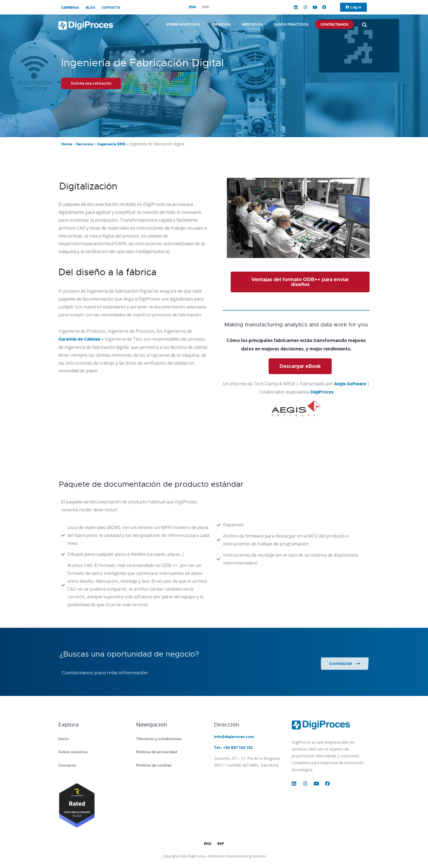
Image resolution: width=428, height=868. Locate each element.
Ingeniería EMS (112, 144)
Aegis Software (350, 384)
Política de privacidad (157, 752)
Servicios (221, 24)
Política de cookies (154, 765)
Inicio (64, 739)
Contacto (111, 8)
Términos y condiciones (159, 739)
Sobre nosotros (183, 24)
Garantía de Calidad (79, 339)
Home (67, 144)
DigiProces (322, 392)
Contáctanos (334, 24)
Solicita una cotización (91, 83)
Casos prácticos (291, 24)
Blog (90, 8)
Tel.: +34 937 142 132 (233, 747)
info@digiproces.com (234, 737)
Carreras (70, 8)
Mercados (252, 24)
